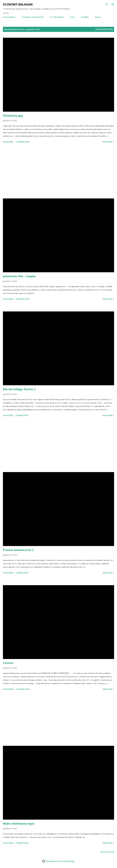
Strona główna (9, 17)
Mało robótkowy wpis (19, 823)
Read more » (108, 142)
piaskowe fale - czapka (19, 276)
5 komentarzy (22, 573)
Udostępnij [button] (8, 142)
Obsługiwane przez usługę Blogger (59, 861)
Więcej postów (107, 852)
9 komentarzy (22, 415)
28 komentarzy (23, 299)
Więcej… (98, 17)
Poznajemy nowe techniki (33, 17)
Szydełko (85, 17)
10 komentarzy (23, 689)
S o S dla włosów (57, 17)
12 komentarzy (23, 142)
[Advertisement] (58, 171)
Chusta (8, 663)
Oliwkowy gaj (13, 115)
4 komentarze (22, 843)
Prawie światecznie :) (18, 550)
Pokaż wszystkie (104, 29)
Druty (72, 17)
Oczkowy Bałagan (18, 4)
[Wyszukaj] (107, 4)
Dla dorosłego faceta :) (19, 389)
